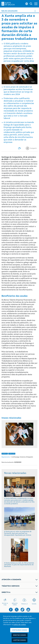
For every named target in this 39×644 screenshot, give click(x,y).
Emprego (5, 454)
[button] (36, 4)
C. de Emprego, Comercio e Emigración (22, 457)
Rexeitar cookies (20, 635)
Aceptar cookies (20, 640)
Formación (12, 454)
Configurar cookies (19, 630)
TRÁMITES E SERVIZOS (11, 586)
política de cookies (20, 625)
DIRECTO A (6, 592)
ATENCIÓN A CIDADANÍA (11, 580)
